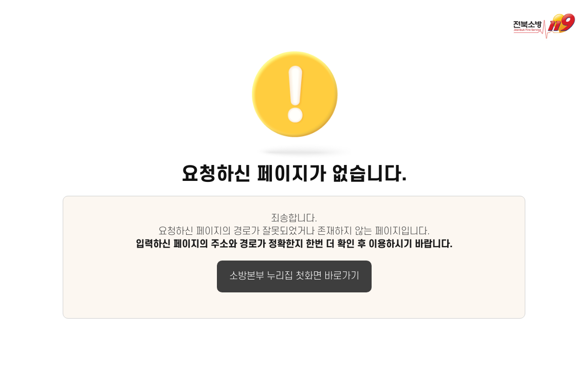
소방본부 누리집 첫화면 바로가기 (294, 276)
